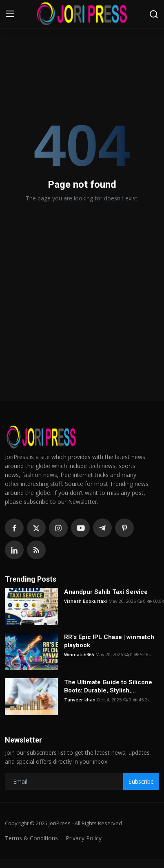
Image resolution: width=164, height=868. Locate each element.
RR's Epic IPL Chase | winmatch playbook (109, 641)
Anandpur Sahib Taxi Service (106, 592)
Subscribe (141, 781)
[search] (154, 14)
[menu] (10, 14)
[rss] (36, 550)
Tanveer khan (80, 700)
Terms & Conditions (31, 838)
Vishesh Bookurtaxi (85, 601)
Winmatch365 (79, 654)
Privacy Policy (84, 838)
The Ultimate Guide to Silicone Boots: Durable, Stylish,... (108, 686)
